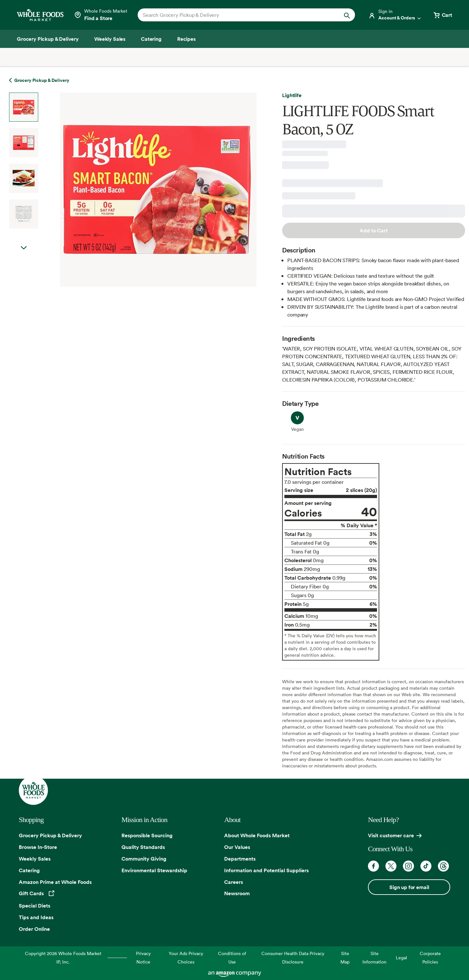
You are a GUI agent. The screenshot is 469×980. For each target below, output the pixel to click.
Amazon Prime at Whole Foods (55, 882)
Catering (29, 870)
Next (24, 248)
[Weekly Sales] (110, 39)
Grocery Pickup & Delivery (50, 835)
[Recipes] (186, 39)
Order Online (34, 929)
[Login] (395, 15)
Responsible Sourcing (147, 835)
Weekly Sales (35, 859)
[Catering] (151, 39)
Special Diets (34, 906)
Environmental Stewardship (154, 870)
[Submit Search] (347, 15)
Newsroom (237, 893)
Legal (401, 958)
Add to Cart (373, 230)
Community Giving (144, 859)
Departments (240, 859)
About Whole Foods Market (257, 835)
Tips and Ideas (36, 917)
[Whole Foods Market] (40, 15)
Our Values (237, 847)
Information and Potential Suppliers (266, 870)
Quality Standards (143, 847)
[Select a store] (101, 15)
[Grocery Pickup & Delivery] (48, 39)
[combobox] (236, 15)
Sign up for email (409, 887)
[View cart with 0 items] (442, 15)
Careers (234, 882)
